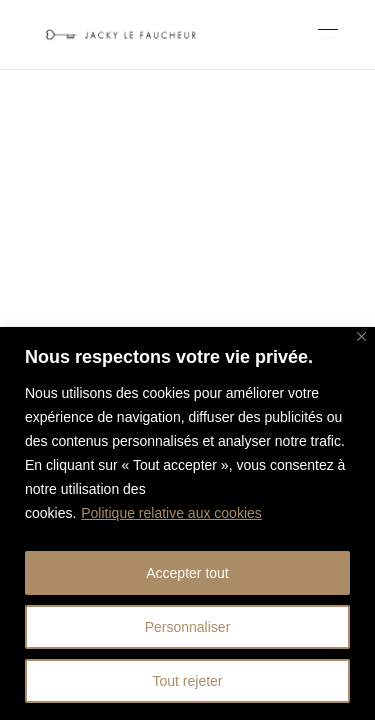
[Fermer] (361, 336)
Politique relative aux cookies (171, 513)
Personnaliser (188, 627)
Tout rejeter (187, 681)
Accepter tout (187, 573)
